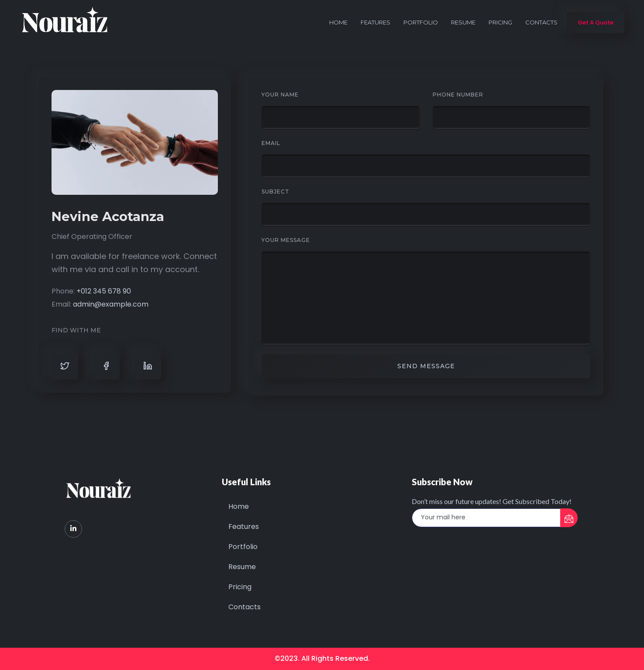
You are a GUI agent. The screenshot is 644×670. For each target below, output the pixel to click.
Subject (276, 192)
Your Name (280, 95)
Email (271, 143)
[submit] (569, 518)
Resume (463, 22)
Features (375, 22)
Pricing (500, 22)
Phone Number (458, 95)
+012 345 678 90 (104, 291)
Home (338, 22)
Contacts (541, 22)
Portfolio (421, 22)
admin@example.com (111, 304)
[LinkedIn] (73, 529)
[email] (486, 518)
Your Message (286, 240)
